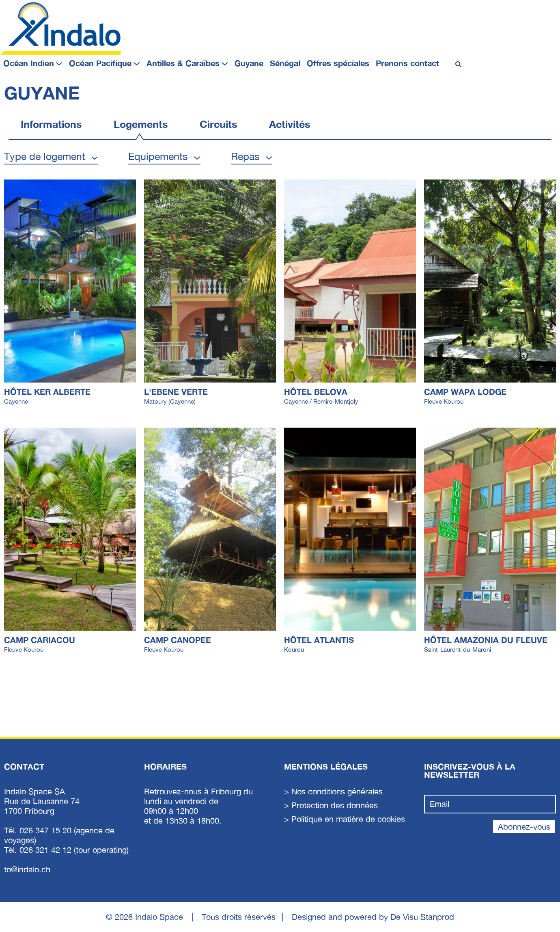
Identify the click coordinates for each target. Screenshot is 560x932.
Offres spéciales (338, 63)
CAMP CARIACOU (40, 640)
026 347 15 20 (47, 830)
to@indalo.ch (27, 869)
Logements (141, 124)
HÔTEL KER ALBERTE (47, 391)
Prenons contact (407, 63)
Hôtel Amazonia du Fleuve (486, 640)
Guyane (249, 63)
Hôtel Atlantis (319, 640)
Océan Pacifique (100, 63)
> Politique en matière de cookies (345, 819)
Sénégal (285, 63)
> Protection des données (331, 805)
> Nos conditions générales (333, 791)
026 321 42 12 (47, 850)
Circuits (218, 124)
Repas (245, 156)
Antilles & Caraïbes (183, 63)
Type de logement (45, 156)
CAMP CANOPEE (178, 640)
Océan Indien (29, 63)
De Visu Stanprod (422, 917)
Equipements (158, 156)
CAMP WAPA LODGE (465, 391)
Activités (290, 124)
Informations (51, 124)
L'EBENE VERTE (176, 391)
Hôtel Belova (316, 391)
